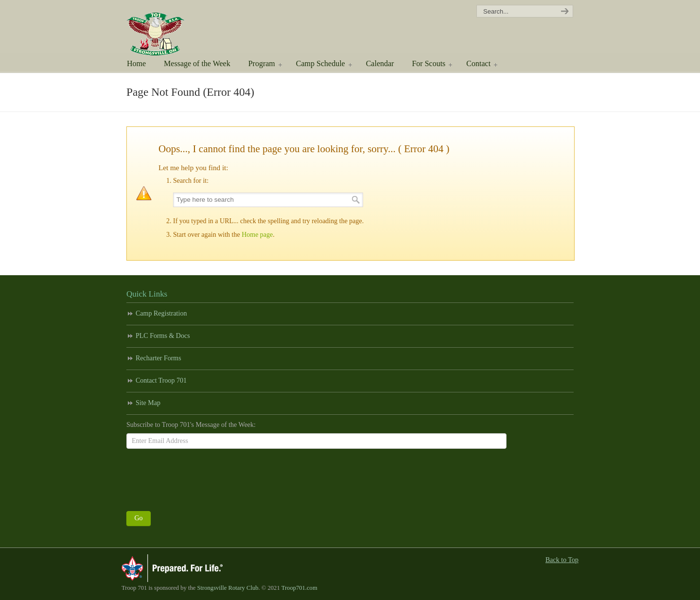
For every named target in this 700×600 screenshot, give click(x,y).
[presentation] (200, 477)
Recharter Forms (158, 358)
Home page (257, 235)
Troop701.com (299, 588)
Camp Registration (161, 313)
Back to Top (562, 560)
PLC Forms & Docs (163, 336)
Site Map (148, 403)
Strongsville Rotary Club (228, 588)
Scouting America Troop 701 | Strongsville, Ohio (169, 29)
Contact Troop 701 (161, 380)
